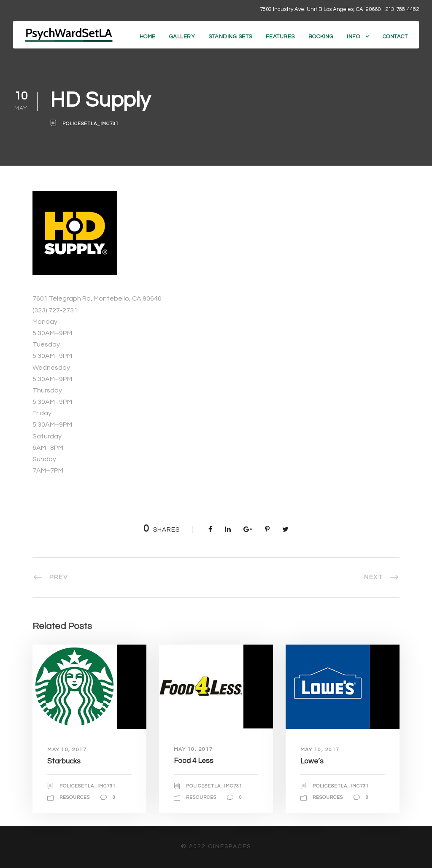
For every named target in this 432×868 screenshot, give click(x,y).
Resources (75, 797)
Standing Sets (230, 37)
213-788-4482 (402, 9)
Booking (321, 37)
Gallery (182, 37)
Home (148, 37)
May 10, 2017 (67, 750)
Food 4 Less (194, 761)
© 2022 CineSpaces (216, 847)
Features (280, 37)
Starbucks (64, 761)
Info (353, 37)
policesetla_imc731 (90, 124)
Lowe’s (312, 761)
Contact (395, 37)
